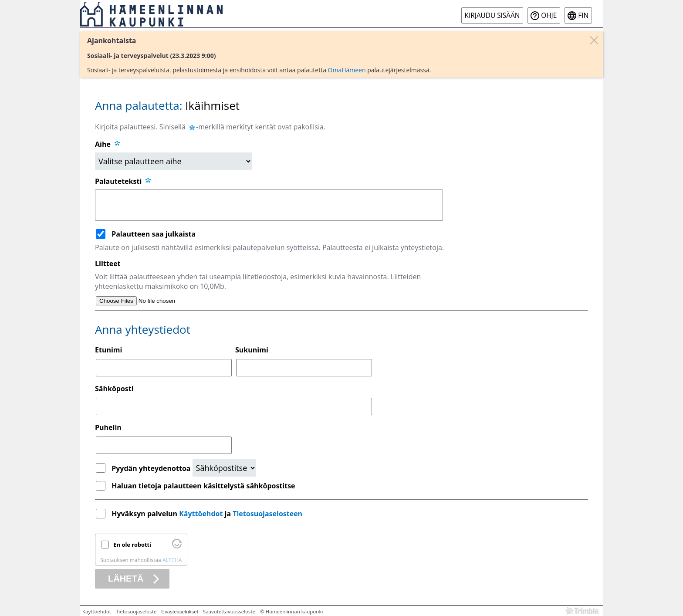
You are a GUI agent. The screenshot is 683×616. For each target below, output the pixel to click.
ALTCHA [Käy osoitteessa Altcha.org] (172, 560)
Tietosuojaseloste (136, 611)
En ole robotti (132, 545)
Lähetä (126, 579)
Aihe (103, 144)
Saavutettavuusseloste (229, 611)
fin (583, 15)
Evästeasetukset (180, 612)
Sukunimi (252, 350)
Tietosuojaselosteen (267, 514)
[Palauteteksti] (269, 205)
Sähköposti (114, 389)
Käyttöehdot (201, 514)
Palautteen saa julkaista (154, 234)
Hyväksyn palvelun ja (208, 514)
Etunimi (108, 350)
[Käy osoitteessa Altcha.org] (177, 546)
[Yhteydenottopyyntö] (224, 468)
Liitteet (108, 264)
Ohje (549, 15)
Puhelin (108, 427)
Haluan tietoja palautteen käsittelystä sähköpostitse (203, 486)
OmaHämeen (347, 70)
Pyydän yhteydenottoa (152, 468)
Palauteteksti (123, 181)
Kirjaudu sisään (492, 15)
